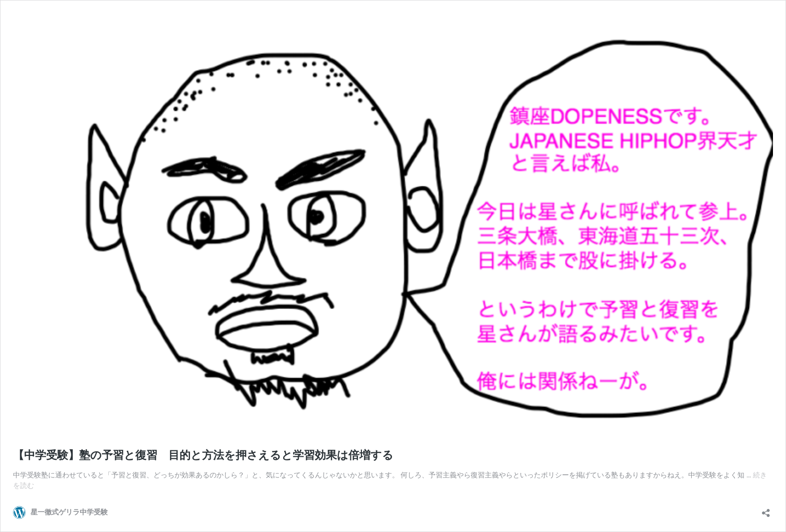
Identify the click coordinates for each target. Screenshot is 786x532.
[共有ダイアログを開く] (766, 510)
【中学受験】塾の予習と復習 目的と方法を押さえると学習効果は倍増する (203, 455)
